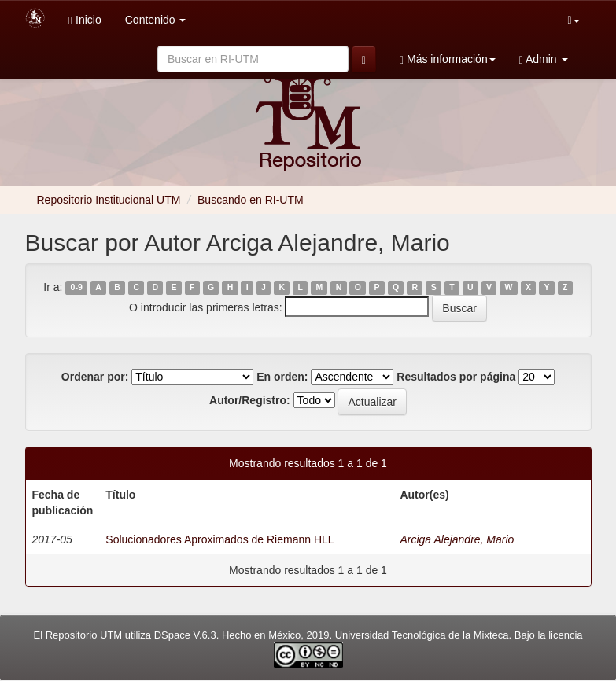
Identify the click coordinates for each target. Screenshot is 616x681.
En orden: (282, 377)
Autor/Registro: (250, 400)
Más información (448, 59)
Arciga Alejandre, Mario (457, 539)
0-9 (77, 288)
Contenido (156, 20)
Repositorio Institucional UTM (109, 200)
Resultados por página (456, 377)
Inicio (85, 20)
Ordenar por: (95, 377)
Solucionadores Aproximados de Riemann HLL (219, 539)
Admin (544, 59)
